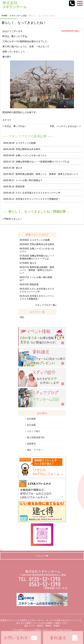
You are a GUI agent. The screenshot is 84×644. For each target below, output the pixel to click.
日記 (22, 317)
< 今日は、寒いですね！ (15, 126)
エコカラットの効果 (26, 143)
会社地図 (31, 425)
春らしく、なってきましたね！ (24, 23)
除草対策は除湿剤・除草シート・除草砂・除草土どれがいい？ (47, 174)
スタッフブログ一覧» (46, 305)
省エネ (19, 168)
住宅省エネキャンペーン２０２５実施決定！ (38, 199)
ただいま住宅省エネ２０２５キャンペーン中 (38, 193)
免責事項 (31, 444)
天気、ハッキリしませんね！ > (65, 126)
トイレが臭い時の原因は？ (29, 180)
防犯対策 (20, 186)
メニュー (42, 556)
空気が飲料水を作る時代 (28, 149)
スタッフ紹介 (34, 431)
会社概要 (31, 419)
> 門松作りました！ (12, 219)
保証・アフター (35, 450)
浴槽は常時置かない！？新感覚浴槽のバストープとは (42, 162)
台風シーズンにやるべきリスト (31, 155)
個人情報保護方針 (36, 437)
